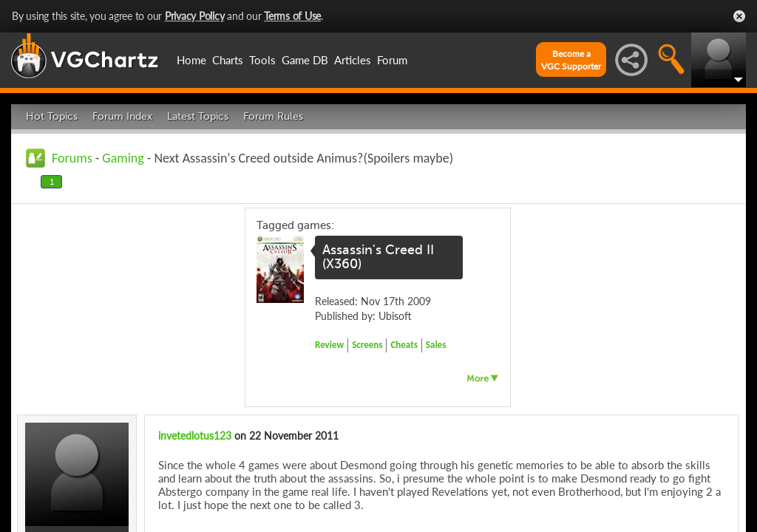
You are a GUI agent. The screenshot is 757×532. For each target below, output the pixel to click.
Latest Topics (198, 116)
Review (329, 345)
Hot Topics (52, 116)
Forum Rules (273, 116)
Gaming (123, 158)
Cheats (404, 345)
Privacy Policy (195, 16)
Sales (436, 345)
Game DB (305, 60)
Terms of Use (292, 16)
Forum (392, 60)
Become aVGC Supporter (571, 60)
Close (739, 16)
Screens (367, 345)
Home (191, 60)
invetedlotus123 (195, 436)
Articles (353, 60)
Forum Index (122, 116)
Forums (72, 158)
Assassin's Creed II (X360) (378, 257)
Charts (228, 60)
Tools (262, 60)
